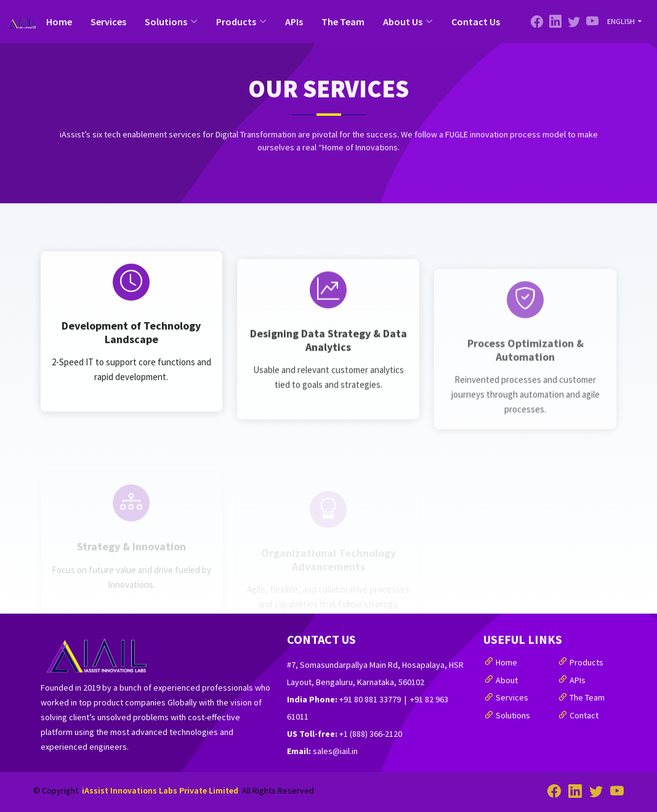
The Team (343, 22)
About (507, 680)
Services (108, 22)
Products (586, 662)
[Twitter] (555, 22)
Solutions (513, 715)
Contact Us (476, 22)
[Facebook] (537, 22)
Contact (584, 715)
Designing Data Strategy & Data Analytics (328, 382)
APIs (294, 22)
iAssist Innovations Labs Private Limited (160, 790)
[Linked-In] (574, 22)
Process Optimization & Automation (526, 385)
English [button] (622, 21)
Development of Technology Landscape (131, 376)
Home (59, 22)
